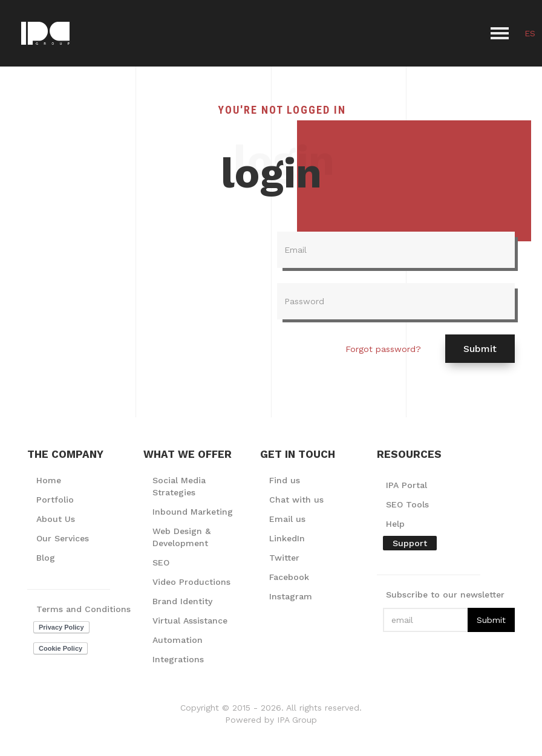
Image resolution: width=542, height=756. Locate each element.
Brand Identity (182, 601)
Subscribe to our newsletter (445, 595)
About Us (56, 519)
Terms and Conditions (83, 609)
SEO (161, 562)
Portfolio (55, 500)
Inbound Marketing (193, 512)
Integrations (178, 659)
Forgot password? (383, 349)
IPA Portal (406, 485)
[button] (500, 33)
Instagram (291, 596)
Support (410, 543)
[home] (45, 33)
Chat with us (296, 500)
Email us (287, 519)
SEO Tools (407, 504)
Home (49, 480)
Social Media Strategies (179, 486)
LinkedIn (287, 538)
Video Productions (191, 582)
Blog (46, 558)
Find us (285, 480)
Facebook (289, 577)
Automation (178, 640)
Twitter (284, 558)
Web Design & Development (181, 537)
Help (395, 524)
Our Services (63, 538)
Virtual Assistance (190, 621)
